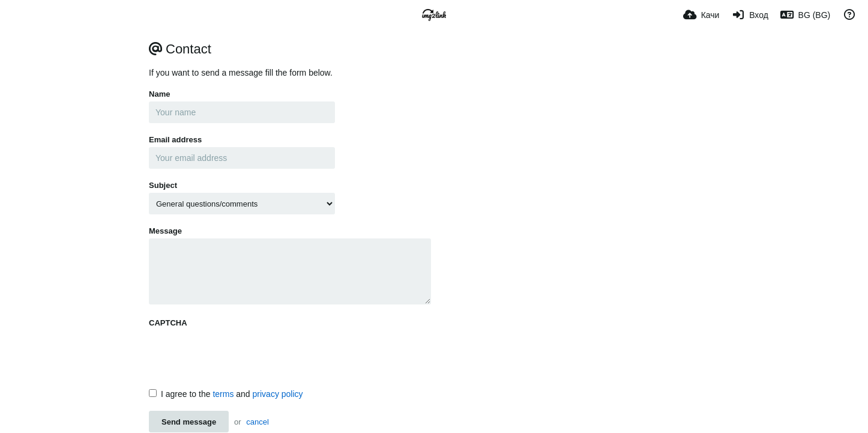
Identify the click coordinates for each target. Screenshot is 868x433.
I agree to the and (226, 394)
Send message (189, 422)
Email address (175, 140)
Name (159, 94)
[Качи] (701, 15)
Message (165, 231)
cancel (258, 422)
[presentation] (240, 354)
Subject (163, 185)
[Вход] (749, 15)
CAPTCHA (168, 323)
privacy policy (278, 394)
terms (223, 394)
